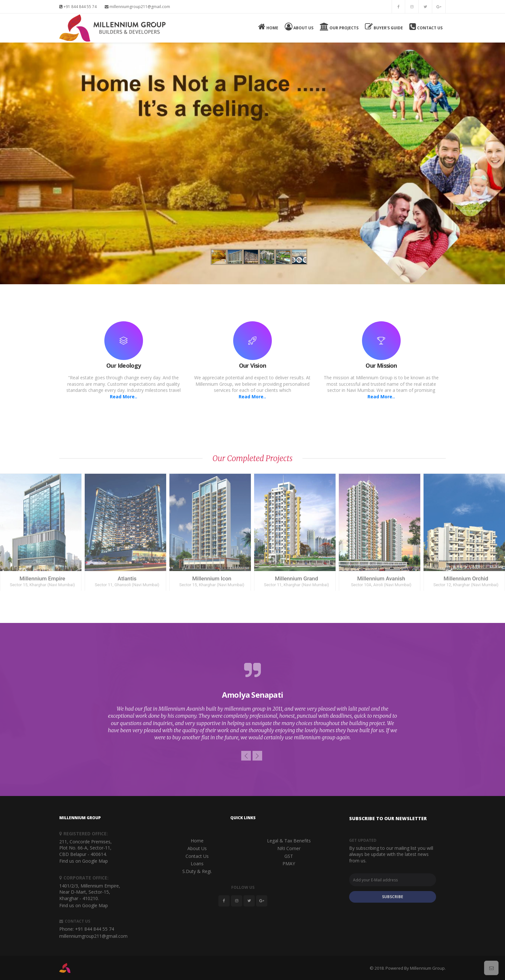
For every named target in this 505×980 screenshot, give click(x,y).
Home (268, 27)
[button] (246, 756)
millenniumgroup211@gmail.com (137, 7)
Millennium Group (427, 968)
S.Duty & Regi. (197, 871)
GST (289, 856)
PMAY (289, 864)
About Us (299, 27)
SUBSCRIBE (393, 897)
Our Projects (339, 27)
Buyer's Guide (384, 27)
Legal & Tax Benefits (289, 841)
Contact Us (426, 27)
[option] (252, 701)
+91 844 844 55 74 (78, 7)
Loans (197, 864)
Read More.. (124, 397)
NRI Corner (289, 848)
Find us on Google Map (84, 861)
